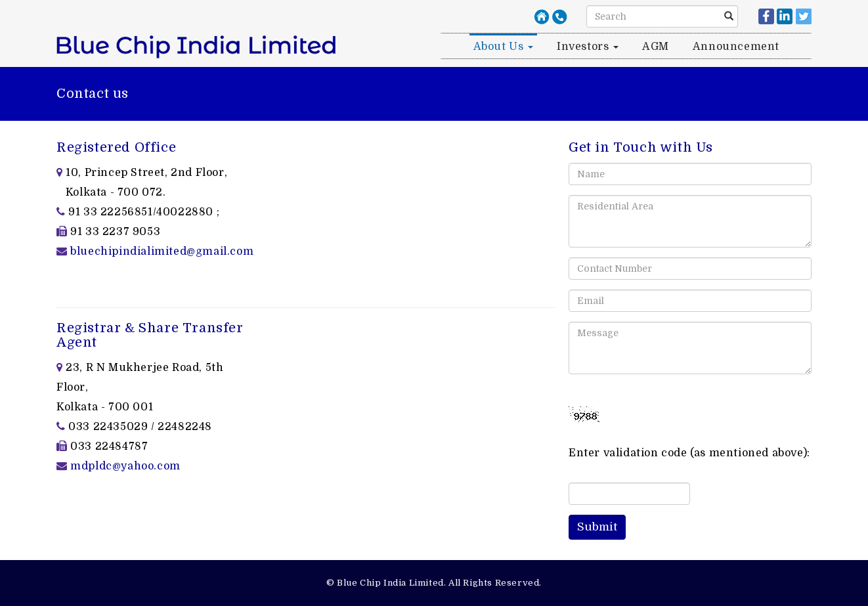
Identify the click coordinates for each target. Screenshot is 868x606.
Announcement (736, 47)
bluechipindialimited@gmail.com (162, 251)
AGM (656, 47)
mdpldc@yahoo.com (125, 466)
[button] (597, 527)
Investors (588, 47)
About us (503, 47)
